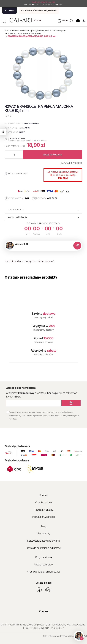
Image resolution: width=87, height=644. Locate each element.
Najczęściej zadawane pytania (43, 541)
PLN (65, 21)
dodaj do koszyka (53, 154)
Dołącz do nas (44, 583)
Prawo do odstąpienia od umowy (44, 548)
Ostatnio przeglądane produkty (31, 277)
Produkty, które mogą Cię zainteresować (29, 261)
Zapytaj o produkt (72, 163)
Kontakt (44, 495)
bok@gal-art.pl (37, 628)
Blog (44, 526)
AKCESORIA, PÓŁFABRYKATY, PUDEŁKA (39, 10)
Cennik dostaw (43, 502)
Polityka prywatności (43, 517)
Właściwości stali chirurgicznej (44, 572)
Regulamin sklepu (44, 510)
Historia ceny (17, 138)
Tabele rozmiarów (44, 565)
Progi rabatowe (44, 557)
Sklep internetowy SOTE (54, 636)
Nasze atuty (43, 533)
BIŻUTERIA (10, 10)
